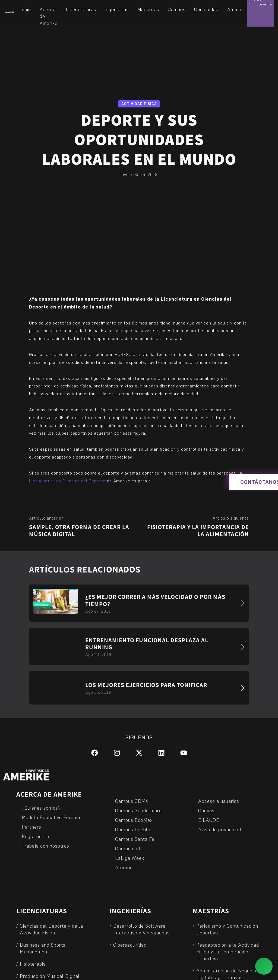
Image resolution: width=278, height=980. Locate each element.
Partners (31, 827)
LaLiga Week (130, 858)
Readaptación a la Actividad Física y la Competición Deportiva (228, 951)
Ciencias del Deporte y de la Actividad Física (51, 929)
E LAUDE (209, 820)
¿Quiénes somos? (41, 808)
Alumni (123, 867)
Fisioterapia (33, 964)
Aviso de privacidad (220, 829)
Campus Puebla (133, 829)
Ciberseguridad (130, 945)
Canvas (206, 810)
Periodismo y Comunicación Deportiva (227, 929)
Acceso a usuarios (219, 801)
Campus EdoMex (134, 820)
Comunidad (128, 848)
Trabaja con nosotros (45, 846)
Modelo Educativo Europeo (52, 817)
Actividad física (139, 104)
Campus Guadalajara (138, 810)
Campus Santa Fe (135, 839)
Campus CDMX (132, 801)
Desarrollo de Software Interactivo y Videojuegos (141, 929)
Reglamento (35, 836)
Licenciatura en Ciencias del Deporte (67, 480)
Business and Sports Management (43, 948)
